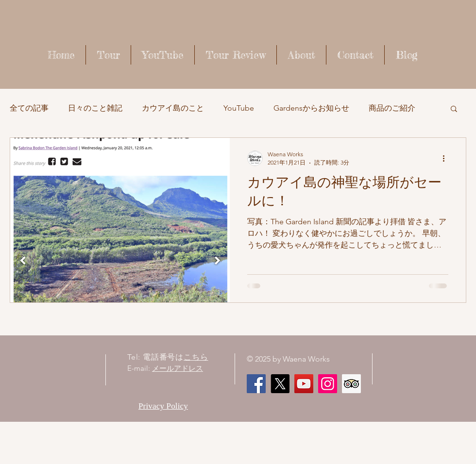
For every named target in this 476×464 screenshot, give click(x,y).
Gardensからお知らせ (311, 108)
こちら (196, 357)
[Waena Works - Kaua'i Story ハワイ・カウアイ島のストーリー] (304, 384)
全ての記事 (29, 108)
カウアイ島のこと (173, 108)
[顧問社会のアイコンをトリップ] (351, 384)
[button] (454, 109)
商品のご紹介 (392, 108)
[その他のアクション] (447, 158)
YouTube (239, 108)
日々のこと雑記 (95, 108)
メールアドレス (178, 368)
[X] (280, 384)
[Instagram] (328, 384)
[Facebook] (256, 384)
